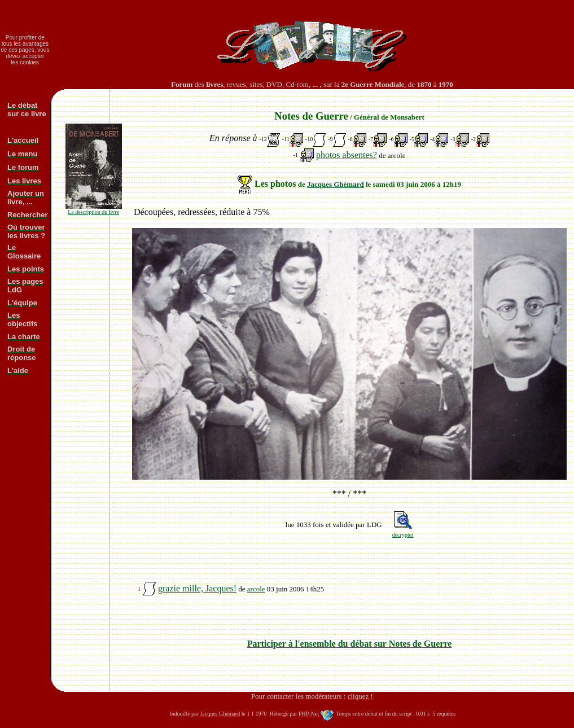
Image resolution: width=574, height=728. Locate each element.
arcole (256, 589)
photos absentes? (347, 155)
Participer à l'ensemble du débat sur (350, 644)
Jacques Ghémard (336, 184)
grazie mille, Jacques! (197, 588)
